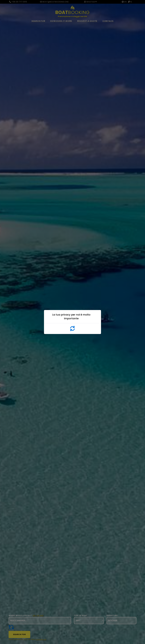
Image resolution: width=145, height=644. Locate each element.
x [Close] (98, 317)
